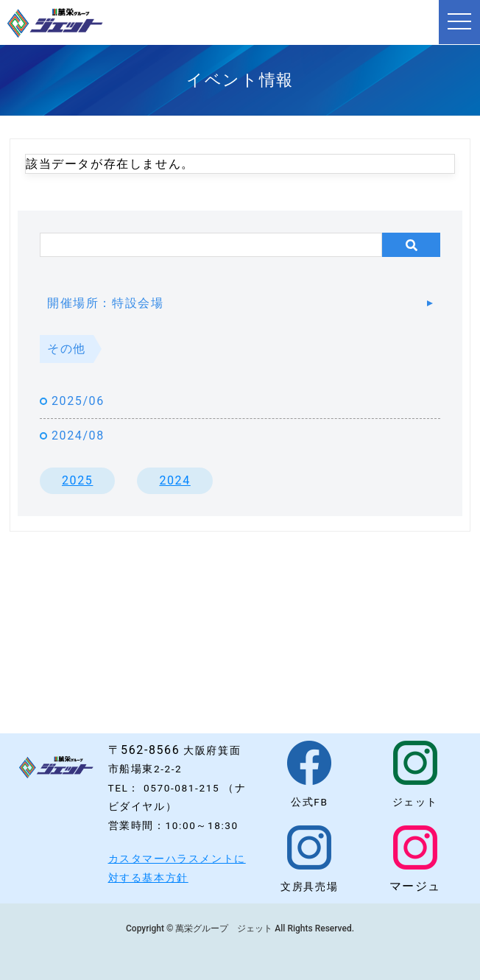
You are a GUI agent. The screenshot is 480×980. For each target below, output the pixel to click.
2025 (77, 480)
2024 (174, 480)
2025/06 (78, 401)
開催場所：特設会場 (105, 303)
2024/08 (78, 436)
